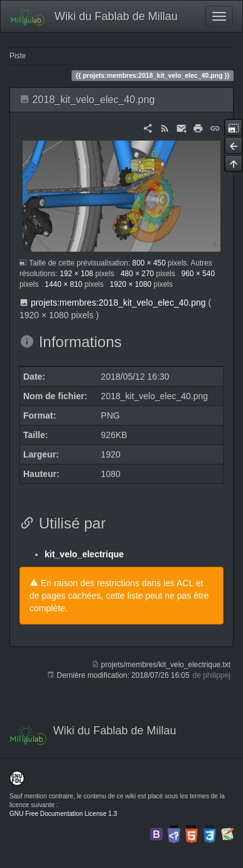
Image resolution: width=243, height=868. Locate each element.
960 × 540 (198, 274)
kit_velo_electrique (84, 554)
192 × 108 (76, 274)
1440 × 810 (63, 284)
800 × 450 (149, 263)
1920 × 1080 (131, 284)
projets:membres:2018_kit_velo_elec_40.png (118, 303)
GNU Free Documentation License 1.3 (63, 814)
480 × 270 (137, 274)
